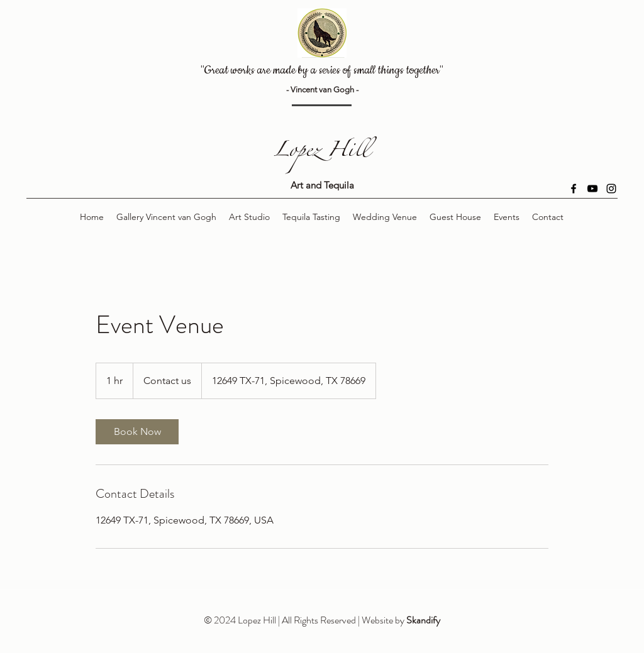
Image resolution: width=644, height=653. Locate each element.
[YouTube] (592, 189)
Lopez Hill (322, 153)
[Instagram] (611, 189)
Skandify (423, 620)
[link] (137, 432)
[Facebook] (574, 189)
